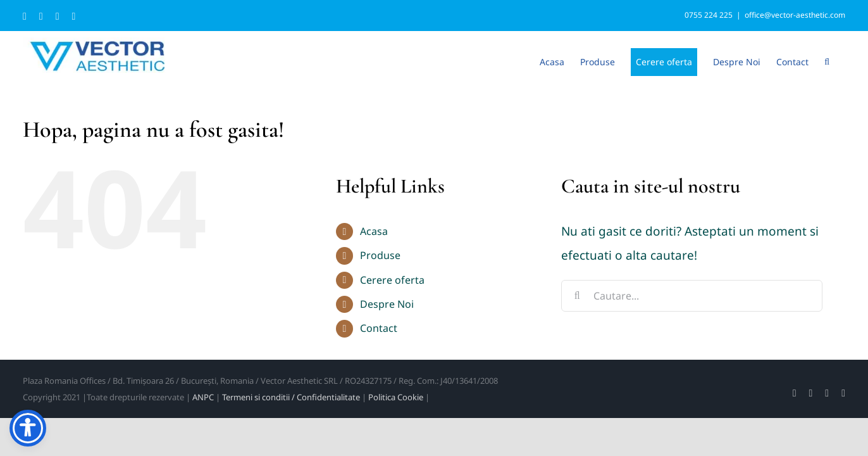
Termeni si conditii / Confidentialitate (291, 397)
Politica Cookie (396, 397)
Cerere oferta (392, 280)
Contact (379, 328)
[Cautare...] (692, 296)
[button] (843, 61)
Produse (380, 255)
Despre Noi (387, 304)
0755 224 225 (709, 15)
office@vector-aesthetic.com (795, 15)
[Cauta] (577, 296)
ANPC (203, 397)
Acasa (374, 231)
